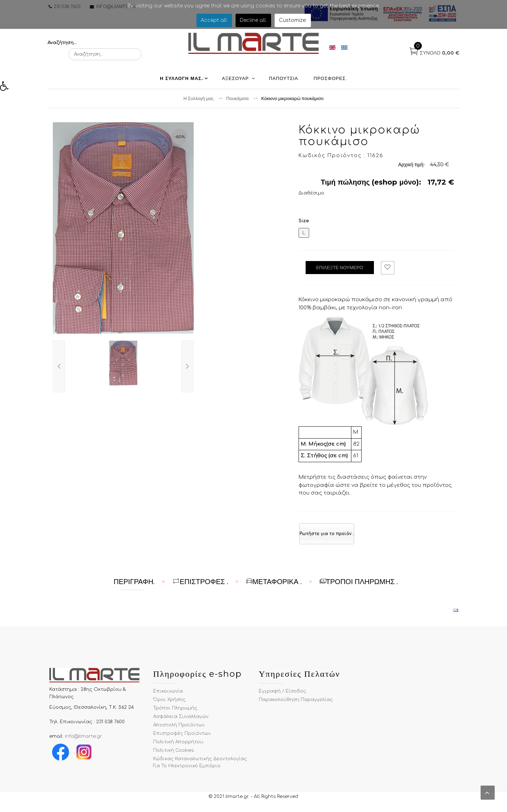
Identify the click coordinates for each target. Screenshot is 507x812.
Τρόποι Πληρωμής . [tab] (359, 587)
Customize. (293, 20)
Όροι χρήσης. (170, 705)
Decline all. (253, 20)
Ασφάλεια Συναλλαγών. (181, 721)
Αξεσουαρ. (236, 83)
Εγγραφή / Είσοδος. (283, 696)
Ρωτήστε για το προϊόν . (327, 539)
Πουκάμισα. (238, 103)
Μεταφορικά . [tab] (274, 587)
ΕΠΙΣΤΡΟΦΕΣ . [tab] (200, 587)
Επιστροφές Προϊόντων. (182, 738)
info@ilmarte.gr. (84, 741)
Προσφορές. (330, 83)
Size (304, 226)
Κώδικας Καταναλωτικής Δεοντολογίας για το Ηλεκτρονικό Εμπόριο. (200, 767)
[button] (7, 88)
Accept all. (214, 20)
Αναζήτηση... (62, 43)
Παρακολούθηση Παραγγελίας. (296, 705)
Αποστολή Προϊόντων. (179, 730)
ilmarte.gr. (237, 801)
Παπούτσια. (284, 83)
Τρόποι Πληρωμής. (176, 713)
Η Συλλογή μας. (181, 83)
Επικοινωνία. (168, 696)
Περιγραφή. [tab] (134, 587)
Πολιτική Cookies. (174, 755)
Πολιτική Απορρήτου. (179, 747)
